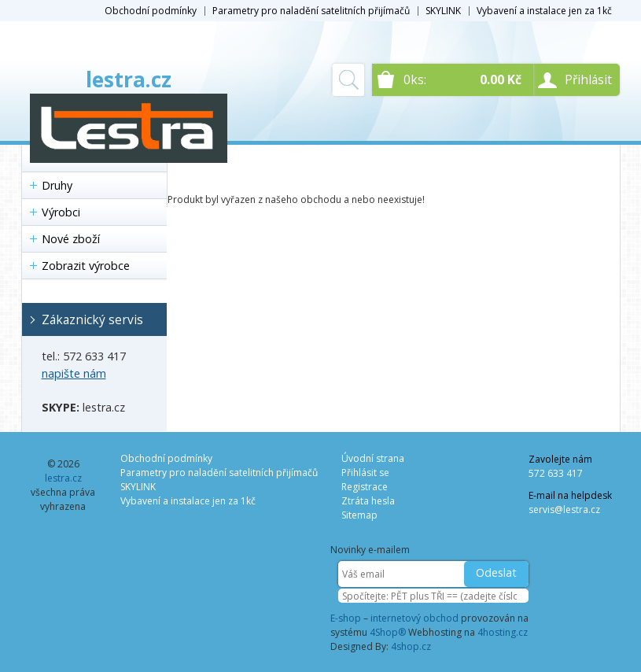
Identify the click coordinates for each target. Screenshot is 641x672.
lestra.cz (129, 79)
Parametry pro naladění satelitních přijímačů (311, 11)
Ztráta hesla (368, 501)
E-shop (346, 618)
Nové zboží (71, 239)
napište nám (74, 373)
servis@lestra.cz (564, 510)
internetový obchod (414, 618)
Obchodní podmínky (151, 11)
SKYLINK (443, 11)
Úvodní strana (373, 458)
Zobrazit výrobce (86, 266)
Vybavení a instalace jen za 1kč (544, 11)
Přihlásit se (365, 473)
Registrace (365, 487)
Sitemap (359, 515)
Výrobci (61, 212)
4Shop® (388, 632)
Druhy (57, 185)
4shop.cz (411, 646)
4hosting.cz (503, 632)
